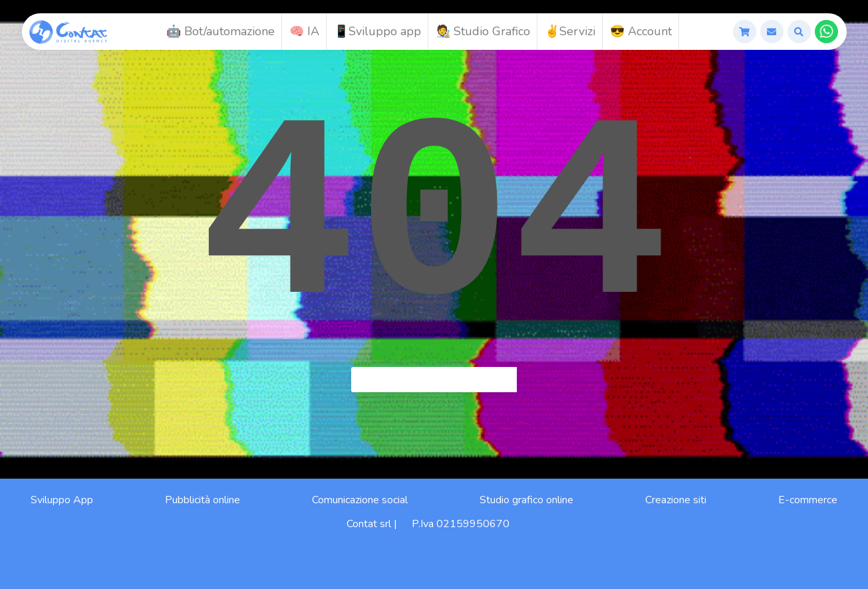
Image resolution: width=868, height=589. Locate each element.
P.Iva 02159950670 (461, 524)
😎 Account (641, 31)
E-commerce (808, 500)
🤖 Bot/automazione (220, 31)
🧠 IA (304, 31)
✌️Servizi (570, 31)
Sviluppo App (62, 500)
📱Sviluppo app (377, 31)
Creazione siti (676, 500)
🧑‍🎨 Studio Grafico (483, 31)
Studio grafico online (526, 500)
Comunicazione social (360, 500)
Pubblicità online (203, 500)
